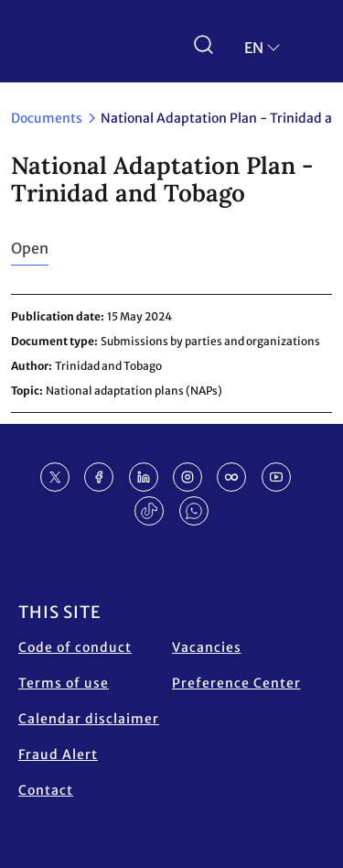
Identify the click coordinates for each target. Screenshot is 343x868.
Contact (46, 790)
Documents (47, 118)
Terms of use (64, 683)
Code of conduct (75, 647)
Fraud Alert (58, 754)
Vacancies (207, 647)
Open (30, 248)
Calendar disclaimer (89, 719)
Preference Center (236, 683)
